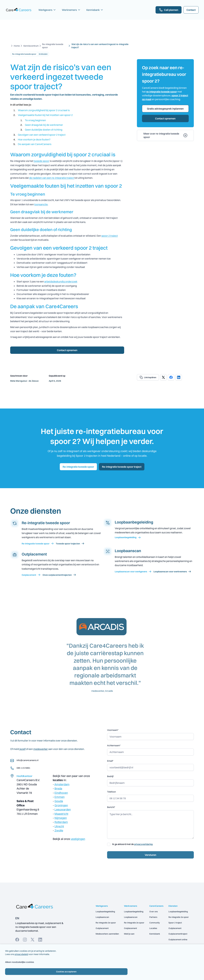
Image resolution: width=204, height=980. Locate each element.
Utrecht (59, 826)
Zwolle (59, 830)
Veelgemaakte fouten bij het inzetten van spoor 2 (45, 115)
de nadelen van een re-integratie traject (52, 178)
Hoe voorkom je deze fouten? (34, 139)
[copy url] (148, 377)
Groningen (61, 805)
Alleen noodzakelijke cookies (7, 962)
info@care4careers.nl (27, 760)
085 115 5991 (23, 768)
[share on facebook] (171, 377)
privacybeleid (21, 954)
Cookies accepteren (66, 972)
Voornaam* (113, 730)
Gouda (59, 801)
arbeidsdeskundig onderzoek (61, 281)
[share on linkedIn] (179, 377)
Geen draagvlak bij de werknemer (44, 125)
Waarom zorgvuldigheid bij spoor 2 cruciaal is (44, 110)
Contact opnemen (67, 350)
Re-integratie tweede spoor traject (122, 467)
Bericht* (111, 807)
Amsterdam (62, 784)
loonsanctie (41, 204)
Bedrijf (110, 776)
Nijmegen (61, 818)
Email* (110, 761)
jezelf (22, 749)
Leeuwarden (63, 809)
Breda (58, 788)
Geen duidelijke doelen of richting (44, 130)
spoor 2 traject (110, 236)
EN (17, 918)
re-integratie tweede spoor (162, 92)
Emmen (60, 797)
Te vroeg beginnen (35, 120)
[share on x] (163, 377)
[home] (19, 10)
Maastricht (61, 814)
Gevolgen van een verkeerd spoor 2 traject (42, 135)
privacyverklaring (143, 844)
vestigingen (78, 839)
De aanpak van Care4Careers (35, 144)
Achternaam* (114, 745)
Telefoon (111, 792)
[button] (47, 10)
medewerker (41, 749)
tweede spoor (41, 161)
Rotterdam (61, 822)
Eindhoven (61, 793)
